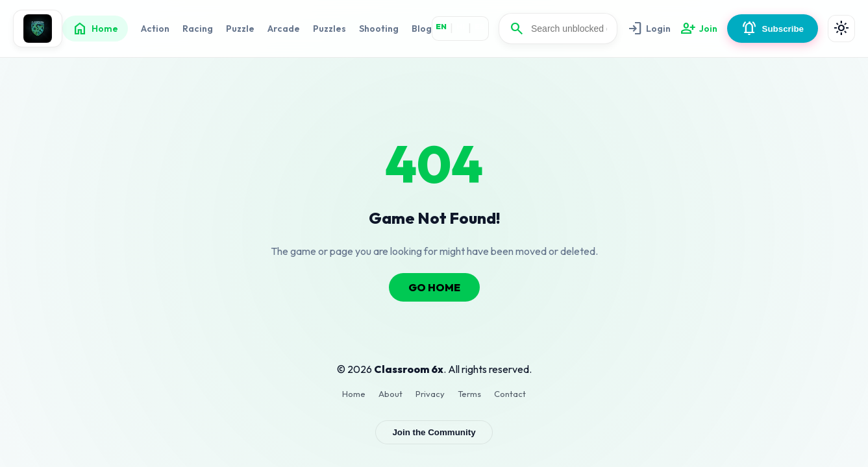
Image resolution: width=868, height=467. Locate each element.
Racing (198, 29)
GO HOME (434, 287)
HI (461, 26)
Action (155, 29)
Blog (422, 29)
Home (95, 29)
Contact (510, 394)
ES (480, 26)
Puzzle (240, 29)
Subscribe (773, 29)
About (391, 394)
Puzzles (329, 29)
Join (699, 29)
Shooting (379, 29)
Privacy (430, 394)
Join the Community (434, 432)
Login (649, 29)
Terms (469, 394)
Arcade (284, 29)
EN (441, 26)
